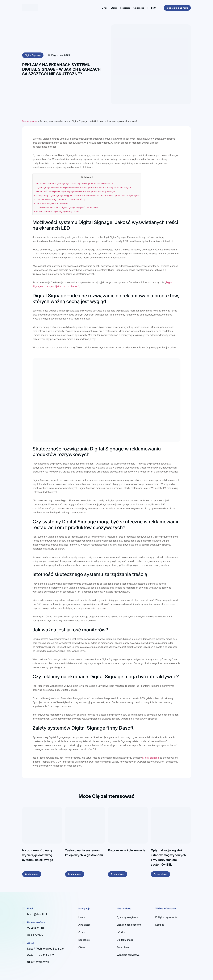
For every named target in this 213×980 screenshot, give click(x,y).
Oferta (114, 8)
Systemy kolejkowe (127, 917)
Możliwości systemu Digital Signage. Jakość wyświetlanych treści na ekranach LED (74, 183)
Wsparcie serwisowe (128, 955)
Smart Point (123, 947)
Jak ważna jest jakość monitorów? (51, 203)
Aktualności (139, 8)
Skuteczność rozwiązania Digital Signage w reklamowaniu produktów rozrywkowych (75, 191)
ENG (153, 8)
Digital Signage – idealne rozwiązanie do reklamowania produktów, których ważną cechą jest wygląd (82, 187)
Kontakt (159, 925)
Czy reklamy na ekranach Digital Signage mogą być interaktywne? (66, 207)
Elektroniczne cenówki (129, 925)
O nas (105, 8)
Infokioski (122, 932)
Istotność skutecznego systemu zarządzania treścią (59, 199)
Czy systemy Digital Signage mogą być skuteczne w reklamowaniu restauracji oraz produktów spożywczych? (87, 195)
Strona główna (30, 121)
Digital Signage (33, 55)
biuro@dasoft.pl (37, 914)
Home (82, 917)
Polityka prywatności (167, 917)
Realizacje (125, 8)
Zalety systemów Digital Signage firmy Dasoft (57, 211)
